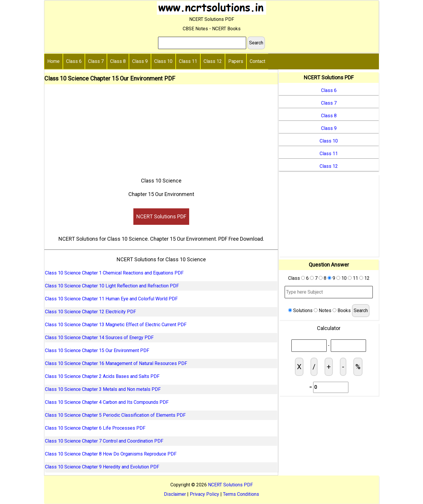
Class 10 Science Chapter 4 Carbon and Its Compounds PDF (107, 402)
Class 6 (74, 61)
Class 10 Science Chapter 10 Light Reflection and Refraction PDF (112, 286)
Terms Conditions (241, 494)
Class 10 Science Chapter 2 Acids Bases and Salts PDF (102, 376)
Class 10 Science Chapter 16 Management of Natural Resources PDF (116, 363)
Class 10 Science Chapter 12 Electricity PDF (90, 312)
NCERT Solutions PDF (161, 216)
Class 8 (118, 61)
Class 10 (163, 61)
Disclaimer (175, 494)
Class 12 (213, 61)
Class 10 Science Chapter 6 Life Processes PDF (95, 428)
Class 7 (96, 61)
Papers (236, 61)
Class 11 (188, 61)
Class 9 (140, 61)
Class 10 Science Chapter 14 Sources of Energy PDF (99, 338)
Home (53, 61)
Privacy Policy (204, 494)
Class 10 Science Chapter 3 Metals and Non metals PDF (103, 389)
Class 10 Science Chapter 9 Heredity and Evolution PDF (102, 467)
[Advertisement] (161, 128)
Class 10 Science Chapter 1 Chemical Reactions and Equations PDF (114, 273)
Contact (257, 61)
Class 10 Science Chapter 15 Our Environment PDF (97, 350)
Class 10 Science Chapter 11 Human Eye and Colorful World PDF (111, 299)
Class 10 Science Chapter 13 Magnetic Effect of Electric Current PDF (116, 325)
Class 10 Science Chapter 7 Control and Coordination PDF (104, 441)
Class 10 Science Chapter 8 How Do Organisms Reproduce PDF (111, 454)
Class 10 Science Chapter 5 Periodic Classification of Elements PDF (115, 415)
